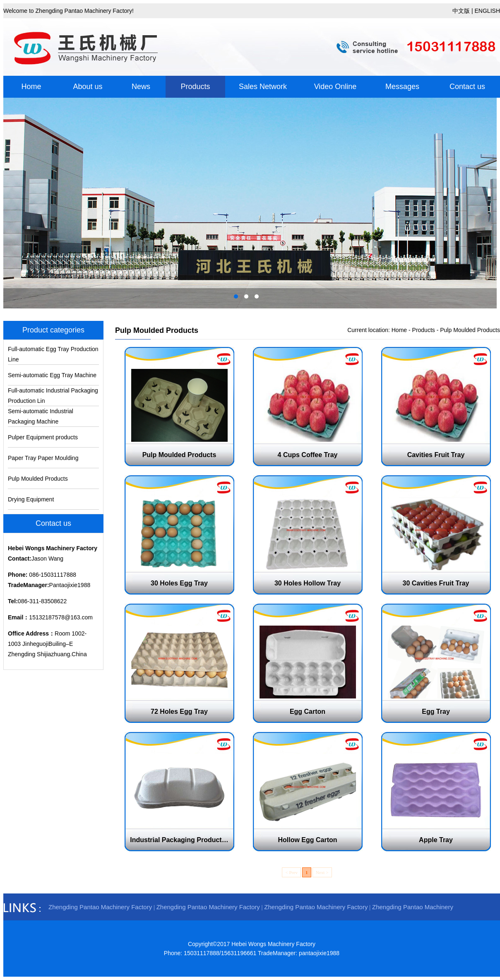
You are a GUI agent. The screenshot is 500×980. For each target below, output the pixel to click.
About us (88, 87)
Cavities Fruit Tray (436, 455)
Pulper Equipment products (43, 437)
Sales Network (263, 87)
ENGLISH (487, 11)
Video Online (335, 87)
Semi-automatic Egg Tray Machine (52, 375)
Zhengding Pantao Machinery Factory (100, 907)
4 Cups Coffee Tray (308, 455)
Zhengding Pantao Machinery (413, 907)
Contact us (467, 87)
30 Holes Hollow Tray (308, 583)
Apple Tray (436, 840)
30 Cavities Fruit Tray (436, 583)
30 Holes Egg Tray (179, 583)
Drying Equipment (31, 499)
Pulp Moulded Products (38, 479)
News (141, 87)
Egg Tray (436, 712)
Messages (402, 87)
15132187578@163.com (61, 617)
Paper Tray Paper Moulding (43, 458)
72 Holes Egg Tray (179, 712)
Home (31, 87)
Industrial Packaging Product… (179, 840)
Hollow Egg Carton (307, 840)
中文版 (461, 11)
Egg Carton (308, 712)
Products (195, 87)
